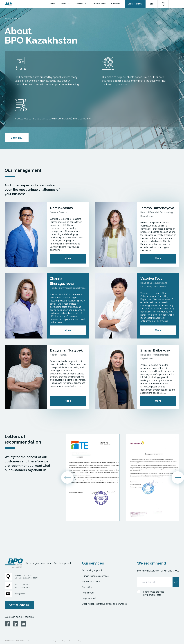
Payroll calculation (91, 582)
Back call (17, 138)
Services (80, 4)
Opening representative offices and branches (104, 604)
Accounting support (92, 570)
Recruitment (88, 593)
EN (151, 4)
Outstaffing (87, 587)
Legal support (89, 598)
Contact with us (135, 4)
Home (52, 4)
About (63, 4)
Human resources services (95, 576)
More (68, 258)
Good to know (99, 4)
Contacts (116, 4)
